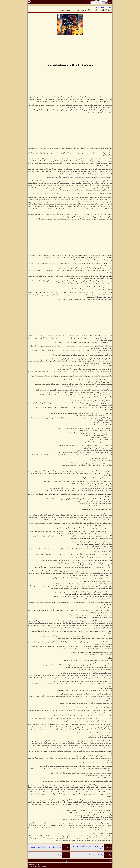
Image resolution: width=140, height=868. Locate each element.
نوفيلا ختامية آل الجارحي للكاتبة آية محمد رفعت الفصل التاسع (88, 847)
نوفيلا (60, 855)
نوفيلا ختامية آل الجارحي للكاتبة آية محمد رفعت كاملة (46, 847)
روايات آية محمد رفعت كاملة (95, 855)
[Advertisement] (70, 50)
